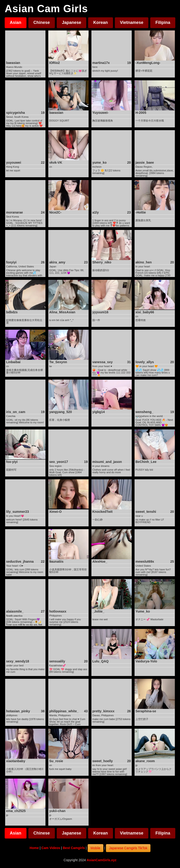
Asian (16, 22)
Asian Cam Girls (46, 9)
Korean (101, 22)
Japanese (71, 22)
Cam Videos (51, 848)
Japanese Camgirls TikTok (128, 848)
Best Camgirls (74, 848)
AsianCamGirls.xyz (102, 860)
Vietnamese (132, 22)
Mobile (96, 848)
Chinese (42, 22)
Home (34, 848)
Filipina (163, 22)
